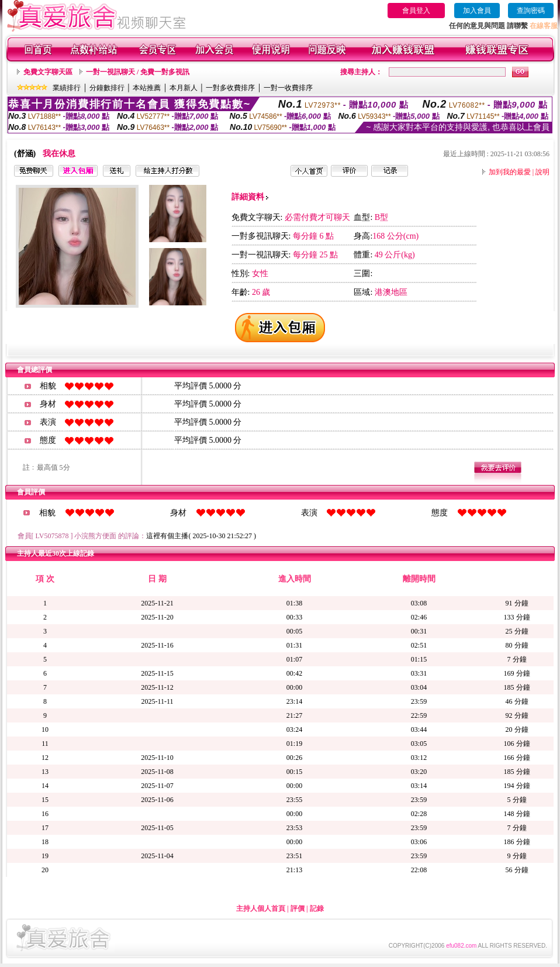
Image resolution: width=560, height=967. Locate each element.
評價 (298, 909)
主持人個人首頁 (261, 909)
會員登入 (416, 11)
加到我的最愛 (510, 172)
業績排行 (67, 88)
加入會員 (477, 11)
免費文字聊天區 (48, 72)
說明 (542, 172)
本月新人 (184, 88)
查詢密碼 (531, 11)
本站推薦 (147, 88)
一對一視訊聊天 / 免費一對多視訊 (138, 72)
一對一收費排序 (288, 88)
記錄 (317, 909)
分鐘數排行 (107, 88)
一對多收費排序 (230, 88)
